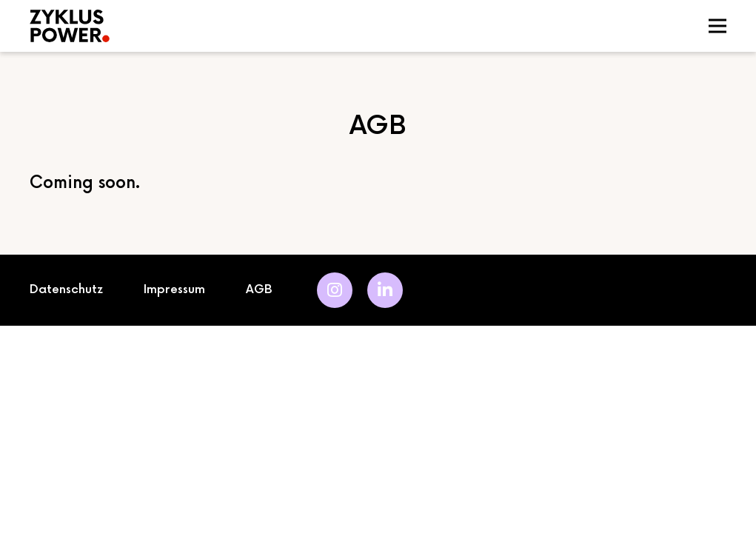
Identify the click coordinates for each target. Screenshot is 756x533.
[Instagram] (335, 290)
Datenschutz (66, 290)
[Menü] (717, 26)
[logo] (213, 26)
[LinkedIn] (385, 290)
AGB (259, 290)
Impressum (174, 290)
